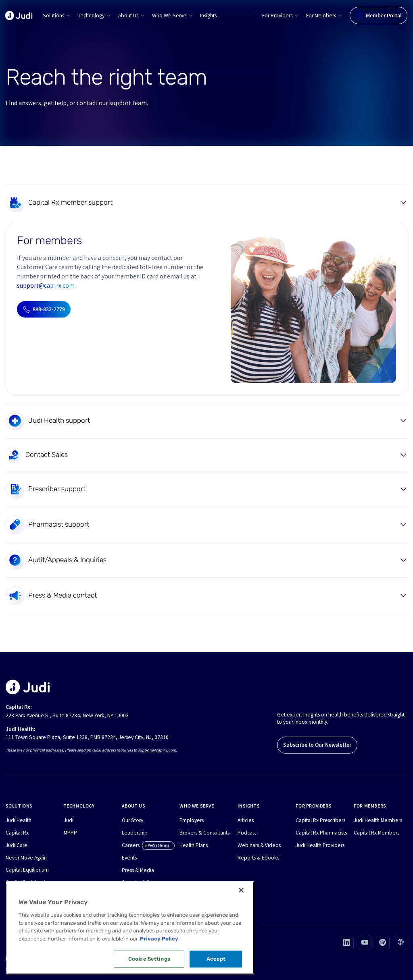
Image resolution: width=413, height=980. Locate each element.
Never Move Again (26, 858)
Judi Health (19, 820)
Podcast (247, 833)
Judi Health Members (378, 820)
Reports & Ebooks (258, 858)
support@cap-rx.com (46, 285)
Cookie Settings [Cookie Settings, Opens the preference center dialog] (149, 959)
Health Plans (194, 845)
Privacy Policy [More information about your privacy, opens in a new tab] (159, 939)
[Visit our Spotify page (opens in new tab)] (383, 943)
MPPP (70, 833)
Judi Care (17, 845)
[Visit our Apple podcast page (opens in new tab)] (400, 943)
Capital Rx (17, 833)
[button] (57, 16)
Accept (216, 959)
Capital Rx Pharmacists (321, 833)
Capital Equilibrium (27, 870)
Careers (131, 845)
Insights (208, 16)
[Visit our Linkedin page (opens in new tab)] (347, 943)
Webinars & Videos (259, 845)
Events (129, 858)
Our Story (132, 820)
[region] (130, 928)
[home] (19, 16)
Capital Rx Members (376, 833)
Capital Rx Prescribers (320, 820)
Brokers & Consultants (204, 833)
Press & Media (138, 870)
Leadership (135, 833)
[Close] (241, 890)
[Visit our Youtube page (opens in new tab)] (365, 943)
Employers (192, 820)
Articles (246, 820)
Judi (69, 820)
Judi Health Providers (320, 845)
